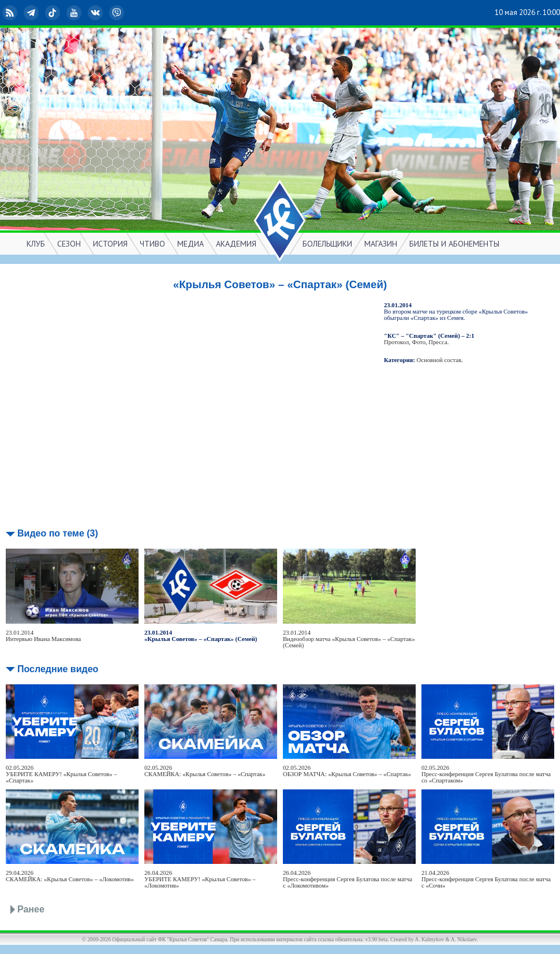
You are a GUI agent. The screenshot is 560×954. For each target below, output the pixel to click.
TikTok (54, 13)
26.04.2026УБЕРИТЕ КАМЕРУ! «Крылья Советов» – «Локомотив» (200, 879)
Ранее (31, 909)
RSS (11, 13)
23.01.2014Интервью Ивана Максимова (43, 636)
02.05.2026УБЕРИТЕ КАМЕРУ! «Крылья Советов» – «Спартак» (61, 774)
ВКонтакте (96, 13)
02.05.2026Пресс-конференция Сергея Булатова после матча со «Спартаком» (486, 774)
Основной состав (439, 360)
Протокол (396, 342)
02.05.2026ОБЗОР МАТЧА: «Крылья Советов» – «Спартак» (347, 771)
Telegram (32, 13)
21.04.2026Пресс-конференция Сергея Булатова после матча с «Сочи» (486, 879)
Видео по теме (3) (58, 533)
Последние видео (58, 669)
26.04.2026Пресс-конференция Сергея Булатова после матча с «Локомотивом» (348, 879)
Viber (118, 13)
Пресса (438, 342)
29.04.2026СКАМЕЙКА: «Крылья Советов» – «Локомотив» (70, 876)
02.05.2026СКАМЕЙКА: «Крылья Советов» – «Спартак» (205, 771)
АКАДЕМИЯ (236, 244)
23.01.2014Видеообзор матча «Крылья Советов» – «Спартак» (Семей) (349, 639)
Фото (419, 342)
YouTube (75, 13)
